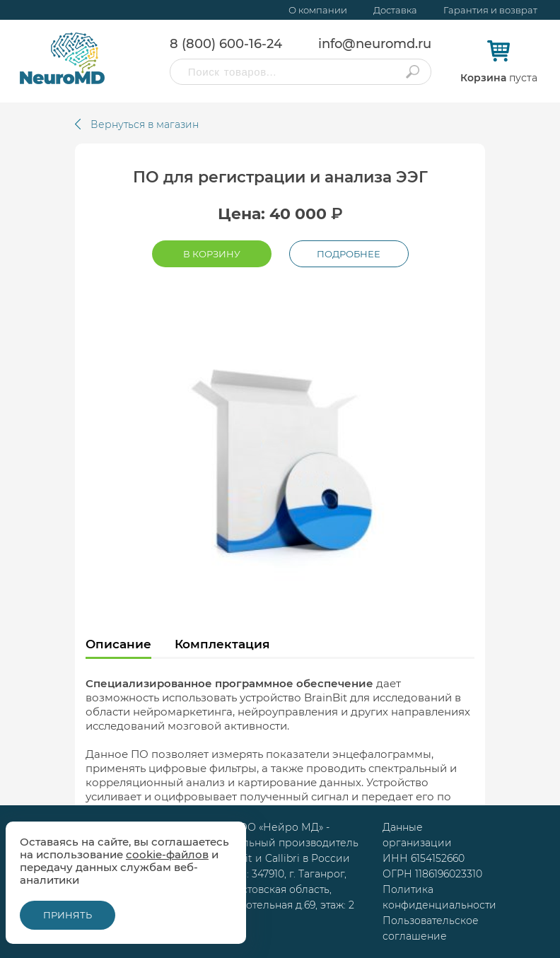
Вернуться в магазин (145, 124)
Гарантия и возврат (490, 10)
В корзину (212, 254)
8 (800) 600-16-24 (226, 44)
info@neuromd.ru (375, 44)
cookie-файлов (167, 854)
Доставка (395, 10)
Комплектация (222, 644)
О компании (318, 10)
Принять (68, 915)
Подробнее (349, 254)
